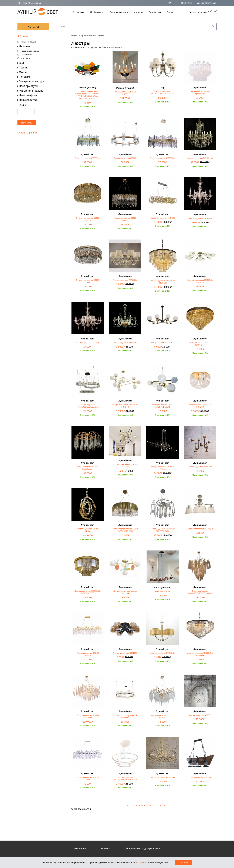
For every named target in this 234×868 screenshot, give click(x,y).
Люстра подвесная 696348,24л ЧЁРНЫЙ (125, 716)
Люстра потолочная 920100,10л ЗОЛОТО (125, 406)
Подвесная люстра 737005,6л (200, 777)
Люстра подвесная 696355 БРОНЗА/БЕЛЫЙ (163, 406)
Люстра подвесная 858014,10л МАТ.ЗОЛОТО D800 (125, 530)
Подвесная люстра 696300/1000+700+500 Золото (200, 592)
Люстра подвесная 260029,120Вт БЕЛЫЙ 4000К (125, 779)
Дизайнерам (155, 12)
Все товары (26, 58)
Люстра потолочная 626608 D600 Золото (88, 468)
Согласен (183, 862)
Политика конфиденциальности (144, 849)
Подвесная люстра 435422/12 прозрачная (200, 93)
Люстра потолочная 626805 (163, 343)
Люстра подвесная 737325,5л (200, 218)
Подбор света (97, 12)
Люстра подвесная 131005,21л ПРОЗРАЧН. (200, 654)
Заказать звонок (198, 12)
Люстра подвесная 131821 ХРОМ (88, 530)
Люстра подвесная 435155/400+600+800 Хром (88, 406)
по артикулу (108, 47)
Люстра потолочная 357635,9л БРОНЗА (200, 281)
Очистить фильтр (27, 133)
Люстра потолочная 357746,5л (200, 529)
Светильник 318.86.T (163, 591)
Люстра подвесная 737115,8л (125, 280)
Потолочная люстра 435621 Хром (88, 281)
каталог (33, 27)
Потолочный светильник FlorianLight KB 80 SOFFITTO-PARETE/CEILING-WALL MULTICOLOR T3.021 (88, 95)
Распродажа (78, 12)
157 (165, 806)
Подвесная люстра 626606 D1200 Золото (88, 716)
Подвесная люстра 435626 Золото (125, 219)
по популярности (93, 47)
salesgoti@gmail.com (207, 3)
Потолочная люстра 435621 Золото (88, 219)
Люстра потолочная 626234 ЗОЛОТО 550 (200, 344)
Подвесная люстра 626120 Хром (88, 779)
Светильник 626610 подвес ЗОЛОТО (163, 716)
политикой (141, 862)
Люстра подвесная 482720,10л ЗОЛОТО (125, 466)
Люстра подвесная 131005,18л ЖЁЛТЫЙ (163, 282)
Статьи (170, 12)
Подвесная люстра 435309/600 (88, 158)
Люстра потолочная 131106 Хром (163, 468)
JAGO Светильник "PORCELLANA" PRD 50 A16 (163, 93)
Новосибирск (26, 55)
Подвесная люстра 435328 (125, 158)
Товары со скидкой (29, 42)
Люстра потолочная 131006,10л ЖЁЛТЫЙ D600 (88, 592)
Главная (74, 36)
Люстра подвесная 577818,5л (163, 653)
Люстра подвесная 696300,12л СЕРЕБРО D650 (163, 530)
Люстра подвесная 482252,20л (163, 777)
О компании (79, 849)
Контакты (138, 12)
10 (157, 806)
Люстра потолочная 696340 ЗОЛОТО (200, 406)
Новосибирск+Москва (30, 51)
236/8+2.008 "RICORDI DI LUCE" (125, 93)
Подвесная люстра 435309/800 (163, 158)
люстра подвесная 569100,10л (200, 158)
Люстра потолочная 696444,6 (125, 653)
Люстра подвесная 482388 (200, 715)
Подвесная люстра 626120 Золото (88, 654)
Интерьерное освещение (88, 36)
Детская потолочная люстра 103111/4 (125, 592)
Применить (27, 123)
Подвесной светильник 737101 (163, 218)
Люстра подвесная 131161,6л (125, 343)
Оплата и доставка (119, 12)
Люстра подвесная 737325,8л (88, 343)
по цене (119, 47)
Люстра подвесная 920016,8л (200, 467)
